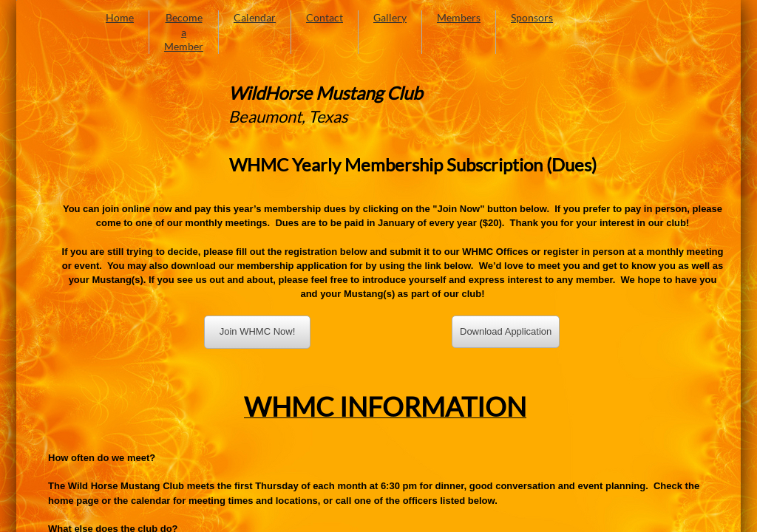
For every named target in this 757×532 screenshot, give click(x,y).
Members (459, 17)
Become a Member (184, 32)
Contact (325, 17)
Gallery (390, 17)
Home (120, 17)
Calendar (255, 17)
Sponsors (532, 17)
